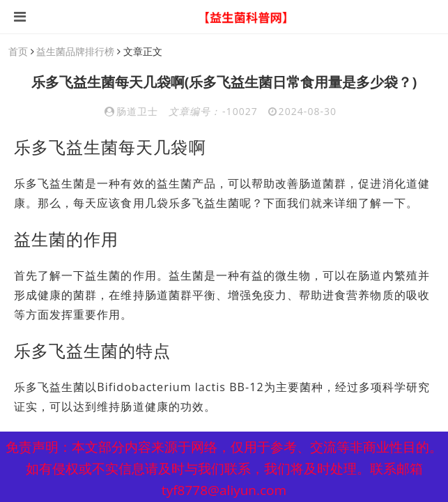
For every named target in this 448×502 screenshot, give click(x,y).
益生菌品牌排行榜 (75, 51)
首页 (18, 51)
